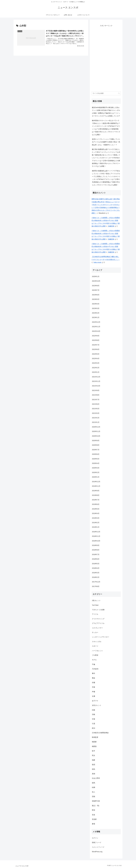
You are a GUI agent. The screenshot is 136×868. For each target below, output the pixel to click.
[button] (119, 93)
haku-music (98, 262)
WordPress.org (97, 852)
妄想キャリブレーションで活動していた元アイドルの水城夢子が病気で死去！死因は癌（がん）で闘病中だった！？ (106, 142)
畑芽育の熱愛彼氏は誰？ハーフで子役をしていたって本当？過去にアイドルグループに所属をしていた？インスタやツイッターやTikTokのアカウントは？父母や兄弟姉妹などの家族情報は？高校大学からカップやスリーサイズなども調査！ (106, 178)
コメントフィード (98, 847)
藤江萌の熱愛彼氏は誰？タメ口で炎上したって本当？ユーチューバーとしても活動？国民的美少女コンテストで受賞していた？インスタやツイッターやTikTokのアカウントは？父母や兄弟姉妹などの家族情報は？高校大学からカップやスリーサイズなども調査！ (106, 158)
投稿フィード (97, 843)
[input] (106, 93)
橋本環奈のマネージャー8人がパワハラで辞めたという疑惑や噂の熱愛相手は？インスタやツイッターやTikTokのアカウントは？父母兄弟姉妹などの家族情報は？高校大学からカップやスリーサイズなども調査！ (106, 128)
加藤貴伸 (111, 226)
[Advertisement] (106, 59)
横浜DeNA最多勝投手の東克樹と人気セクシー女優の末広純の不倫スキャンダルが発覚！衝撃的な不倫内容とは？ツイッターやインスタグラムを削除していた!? (106, 112)
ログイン (95, 838)
